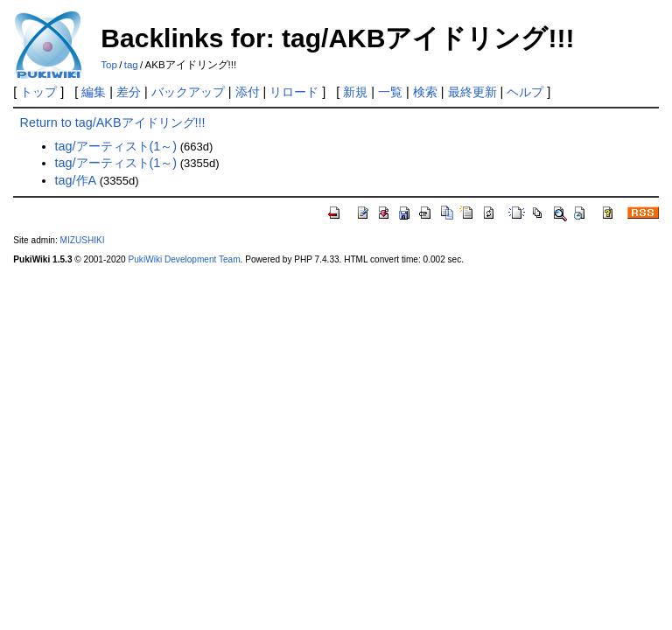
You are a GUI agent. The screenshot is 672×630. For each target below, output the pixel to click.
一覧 (390, 92)
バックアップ (188, 92)
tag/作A (76, 180)
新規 (355, 92)
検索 (425, 92)
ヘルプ (525, 92)
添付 (248, 92)
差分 (129, 92)
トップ (38, 92)
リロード (294, 92)
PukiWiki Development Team (185, 259)
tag (131, 65)
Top (109, 65)
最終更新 (472, 92)
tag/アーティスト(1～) (116, 146)
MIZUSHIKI (83, 240)
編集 (94, 92)
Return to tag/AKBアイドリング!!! (113, 122)
